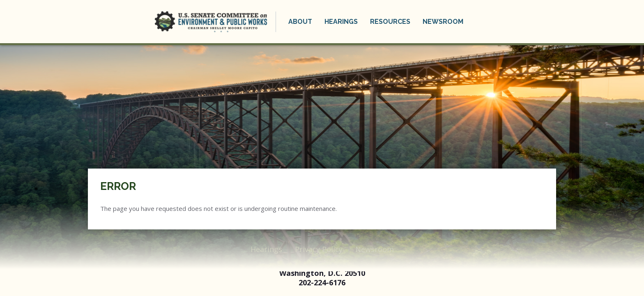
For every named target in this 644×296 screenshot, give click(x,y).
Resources (390, 22)
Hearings (341, 22)
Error (118, 186)
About (300, 22)
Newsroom (443, 22)
